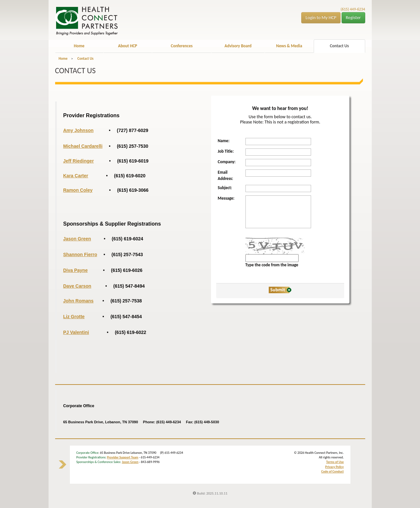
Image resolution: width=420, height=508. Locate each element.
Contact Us (339, 46)
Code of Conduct (333, 471)
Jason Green (130, 462)
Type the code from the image (272, 265)
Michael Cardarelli (83, 146)
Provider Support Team (123, 457)
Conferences (182, 46)
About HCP (128, 46)
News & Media (289, 46)
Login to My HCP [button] (321, 18)
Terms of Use (335, 462)
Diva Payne (76, 270)
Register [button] (353, 18)
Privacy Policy (334, 467)
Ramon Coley (78, 190)
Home (79, 46)
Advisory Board (238, 46)
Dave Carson (77, 286)
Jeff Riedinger (79, 161)
